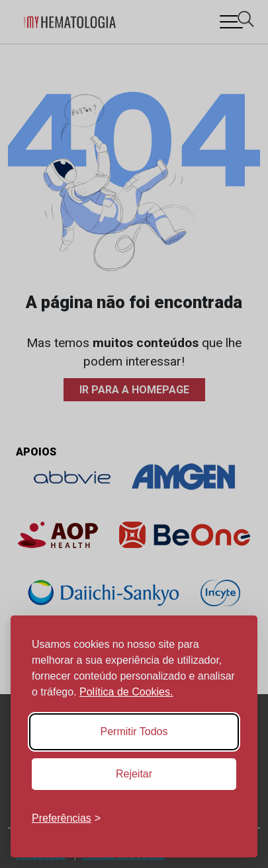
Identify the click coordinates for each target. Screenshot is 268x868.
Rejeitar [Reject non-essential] (134, 774)
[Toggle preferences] (66, 818)
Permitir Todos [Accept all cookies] (134, 731)
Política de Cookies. (126, 692)
